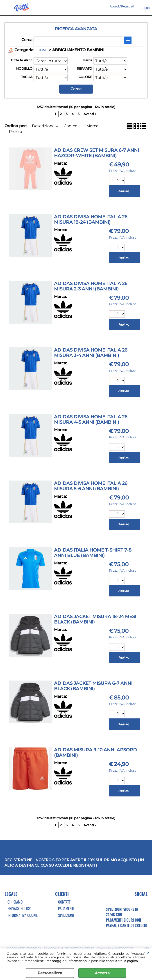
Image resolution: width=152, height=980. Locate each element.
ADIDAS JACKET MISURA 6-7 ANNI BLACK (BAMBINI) (93, 686)
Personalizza (50, 973)
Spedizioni (66, 915)
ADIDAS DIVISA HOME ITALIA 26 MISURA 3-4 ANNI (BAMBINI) (91, 353)
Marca (87, 60)
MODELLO (24, 69)
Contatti (65, 902)
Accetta (102, 973)
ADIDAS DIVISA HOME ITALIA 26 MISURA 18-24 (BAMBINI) (91, 219)
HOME (43, 50)
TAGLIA (27, 77)
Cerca (27, 40)
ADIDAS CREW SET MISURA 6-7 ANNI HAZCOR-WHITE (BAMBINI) (96, 153)
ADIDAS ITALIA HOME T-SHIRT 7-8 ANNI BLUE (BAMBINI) (93, 553)
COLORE (85, 77)
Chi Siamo (15, 902)
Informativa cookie (23, 915)
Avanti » (90, 114)
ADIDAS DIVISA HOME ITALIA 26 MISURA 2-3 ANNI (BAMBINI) (91, 286)
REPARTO (84, 69)
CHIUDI (148, 953)
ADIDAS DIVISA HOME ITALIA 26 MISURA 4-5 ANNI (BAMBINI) (91, 419)
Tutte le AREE (22, 60)
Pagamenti (66, 908)
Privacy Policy (19, 908)
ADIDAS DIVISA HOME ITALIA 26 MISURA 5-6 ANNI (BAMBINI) (91, 486)
